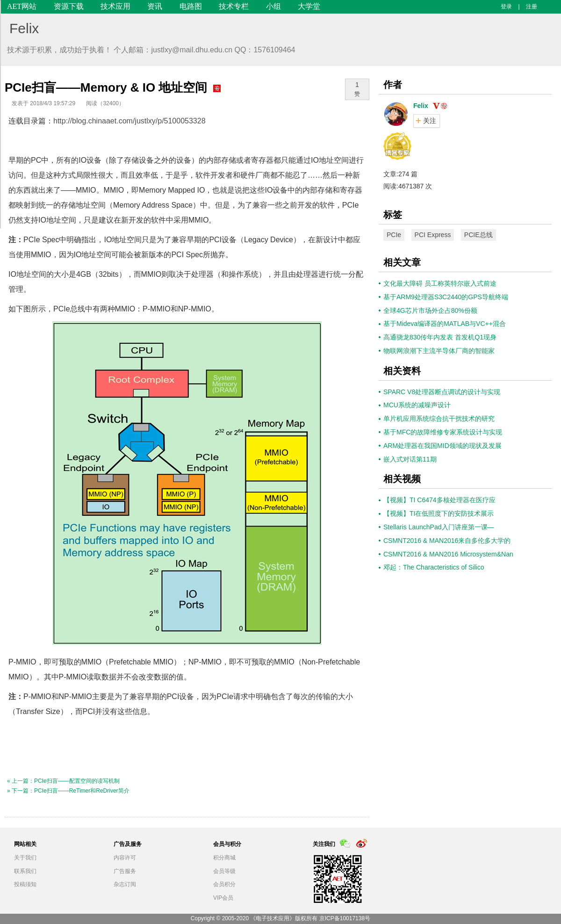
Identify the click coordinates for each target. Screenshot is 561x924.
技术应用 (115, 6)
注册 (532, 7)
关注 (430, 121)
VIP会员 (223, 898)
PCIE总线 (478, 235)
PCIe (394, 235)
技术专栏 (234, 6)
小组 (273, 6)
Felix (24, 28)
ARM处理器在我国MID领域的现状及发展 (442, 446)
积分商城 (224, 858)
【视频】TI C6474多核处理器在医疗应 (439, 500)
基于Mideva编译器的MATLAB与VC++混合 (445, 324)
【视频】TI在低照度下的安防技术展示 (439, 513)
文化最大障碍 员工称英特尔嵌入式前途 (440, 283)
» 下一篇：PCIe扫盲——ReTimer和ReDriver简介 (68, 791)
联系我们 (25, 871)
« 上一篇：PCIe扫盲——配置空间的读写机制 (63, 781)
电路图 (191, 6)
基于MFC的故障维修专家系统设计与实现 (443, 432)
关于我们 (25, 858)
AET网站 (22, 6)
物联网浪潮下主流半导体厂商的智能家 (439, 351)
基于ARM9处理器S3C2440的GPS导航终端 (446, 297)
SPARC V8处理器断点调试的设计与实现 (442, 392)
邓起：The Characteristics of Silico (434, 567)
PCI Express (433, 235)
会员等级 (224, 871)
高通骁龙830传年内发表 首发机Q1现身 (440, 337)
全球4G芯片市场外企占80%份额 (430, 310)
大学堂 (309, 6)
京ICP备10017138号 (345, 918)
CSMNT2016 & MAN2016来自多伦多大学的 (447, 541)
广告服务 (125, 871)
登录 (506, 7)
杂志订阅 (125, 884)
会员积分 (224, 884)
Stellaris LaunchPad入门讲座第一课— (439, 527)
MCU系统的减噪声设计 (417, 405)
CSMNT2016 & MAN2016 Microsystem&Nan (448, 554)
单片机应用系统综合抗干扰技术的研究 (439, 419)
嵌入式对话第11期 (410, 459)
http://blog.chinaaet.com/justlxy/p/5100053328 (129, 121)
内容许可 (125, 858)
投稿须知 (25, 884)
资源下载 (69, 6)
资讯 (155, 6)
